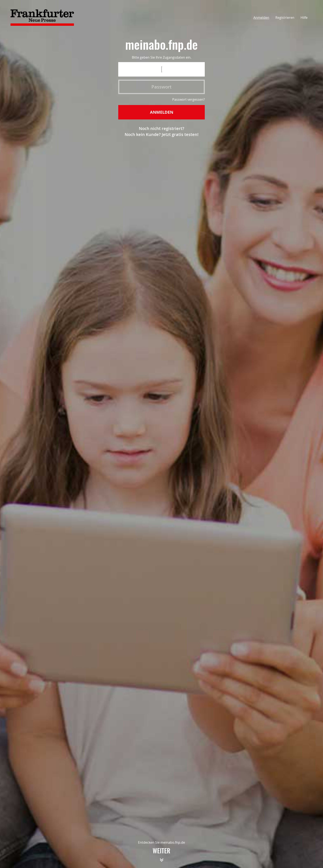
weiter (161, 857)
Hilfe (304, 18)
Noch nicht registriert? (161, 128)
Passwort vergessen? (188, 99)
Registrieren (285, 18)
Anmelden (261, 18)
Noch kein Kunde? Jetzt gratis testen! (162, 134)
